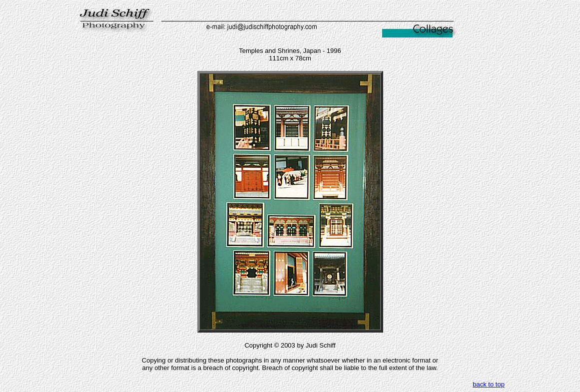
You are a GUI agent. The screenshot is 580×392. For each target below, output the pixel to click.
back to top (489, 384)
